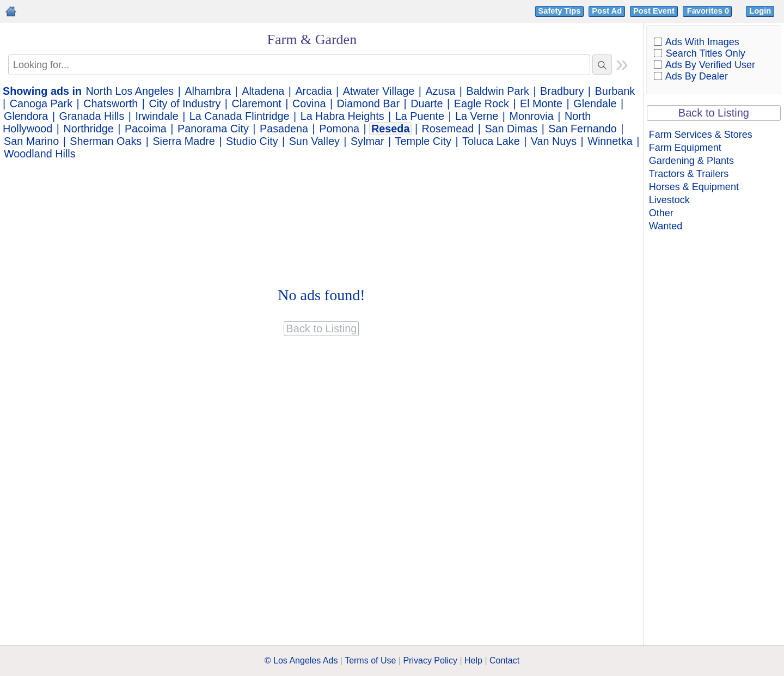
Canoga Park (41, 103)
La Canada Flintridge (240, 116)
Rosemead (448, 129)
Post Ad (607, 11)
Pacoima (146, 129)
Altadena (263, 91)
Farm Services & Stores (701, 135)
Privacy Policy (430, 660)
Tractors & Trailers (689, 174)
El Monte (541, 103)
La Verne (477, 116)
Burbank (615, 91)
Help (473, 660)
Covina (309, 103)
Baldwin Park (498, 91)
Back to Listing (714, 113)
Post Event (654, 11)
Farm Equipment (685, 148)
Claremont (257, 103)
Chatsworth (111, 103)
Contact (504, 660)
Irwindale (157, 116)
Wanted (666, 226)
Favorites (709, 11)
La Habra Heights (342, 116)
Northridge (88, 129)
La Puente (420, 116)
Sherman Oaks (106, 141)
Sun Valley (314, 141)
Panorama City (213, 129)
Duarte (427, 103)
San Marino (31, 141)
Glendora (26, 116)
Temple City (423, 141)
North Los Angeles (130, 91)
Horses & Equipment (694, 187)
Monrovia (531, 116)
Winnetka (610, 141)
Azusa (440, 91)
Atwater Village (379, 91)
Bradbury (562, 91)
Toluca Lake (491, 141)
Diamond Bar (368, 103)
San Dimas (511, 129)
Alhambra (208, 91)
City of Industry (185, 103)
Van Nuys (554, 141)
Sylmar (367, 141)
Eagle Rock (482, 103)
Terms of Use (370, 660)
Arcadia (313, 91)
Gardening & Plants (691, 161)
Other (661, 213)
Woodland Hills (40, 154)
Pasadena (284, 129)
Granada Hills (92, 116)
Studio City (252, 141)
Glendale (595, 103)
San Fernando (582, 129)
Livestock (669, 200)
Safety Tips (560, 11)
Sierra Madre (183, 141)
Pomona (339, 129)
